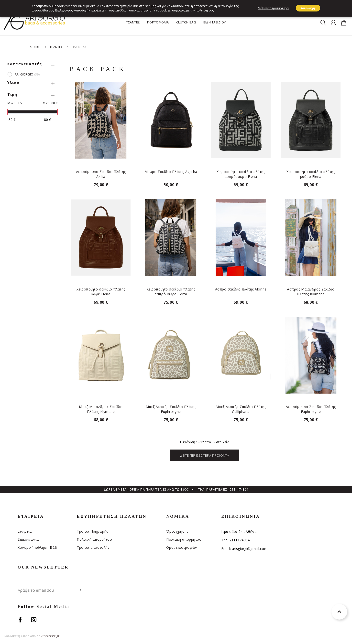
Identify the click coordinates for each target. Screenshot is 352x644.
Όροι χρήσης (177, 531)
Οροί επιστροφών (182, 547)
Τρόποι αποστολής (93, 547)
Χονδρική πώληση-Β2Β (37, 547)
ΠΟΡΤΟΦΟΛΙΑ (158, 22)
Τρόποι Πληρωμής (92, 531)
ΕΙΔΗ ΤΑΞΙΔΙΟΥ (215, 22)
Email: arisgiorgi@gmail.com (244, 549)
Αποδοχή (308, 8)
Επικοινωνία (28, 539)
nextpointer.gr (48, 636)
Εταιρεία (25, 531)
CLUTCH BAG (186, 22)
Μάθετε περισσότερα (273, 8)
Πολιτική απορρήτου (94, 539)
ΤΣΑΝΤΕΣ (133, 22)
